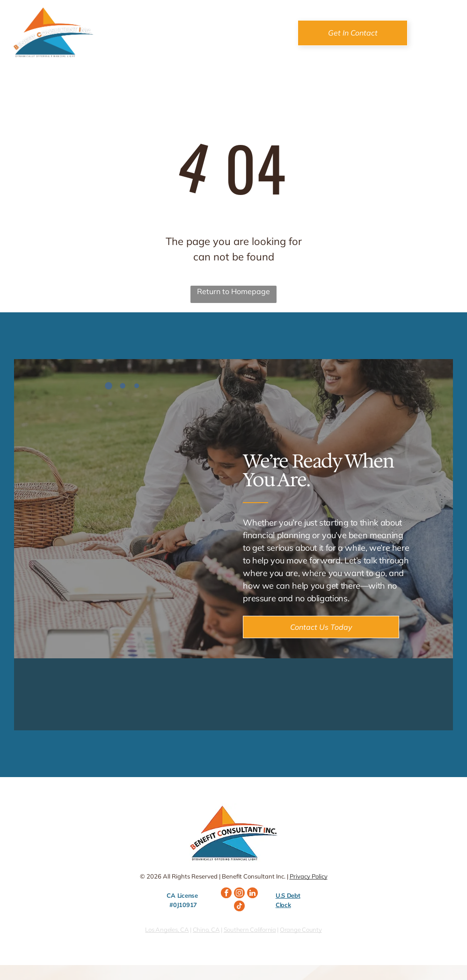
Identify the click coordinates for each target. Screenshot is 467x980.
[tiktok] (239, 907)
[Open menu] (443, 33)
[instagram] (239, 894)
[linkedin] (252, 894)
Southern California (250, 930)
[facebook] (226, 894)
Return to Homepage (233, 291)
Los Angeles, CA (167, 930)
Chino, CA (206, 930)
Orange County (301, 930)
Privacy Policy (309, 876)
